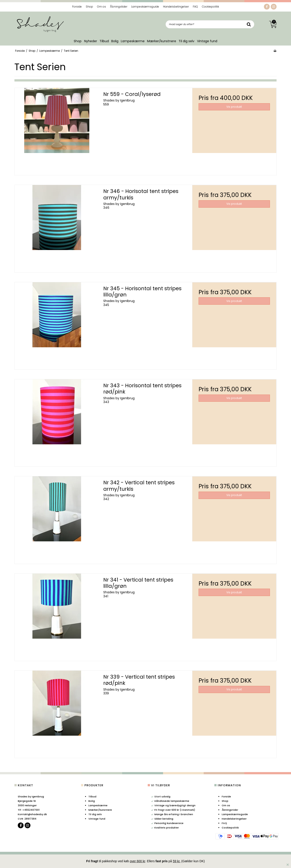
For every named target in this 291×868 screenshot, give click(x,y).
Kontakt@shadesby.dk (32, 814)
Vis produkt (234, 107)
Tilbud (104, 41)
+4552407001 (29, 810)
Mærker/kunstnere (162, 41)
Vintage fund (207, 41)
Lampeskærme (133, 41)
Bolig (115, 41)
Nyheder (91, 41)
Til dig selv (186, 41)
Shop (78, 41)
